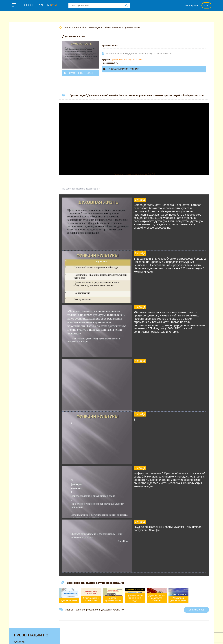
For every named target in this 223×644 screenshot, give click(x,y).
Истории (19, 78)
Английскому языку (26, 40)
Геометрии (21, 59)
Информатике (23, 74)
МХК (17, 102)
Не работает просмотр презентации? (87, 192)
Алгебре (19, 35)
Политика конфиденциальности (118, 639)
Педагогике (21, 121)
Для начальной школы (28, 69)
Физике (19, 136)
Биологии (20, 50)
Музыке (19, 97)
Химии (18, 150)
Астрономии (22, 45)
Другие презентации (27, 164)
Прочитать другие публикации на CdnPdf (137, 177)
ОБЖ (17, 107)
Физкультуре (22, 141)
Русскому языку (24, 126)
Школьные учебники (195, 639)
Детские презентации (28, 64)
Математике (22, 88)
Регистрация (192, 5)
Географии (21, 54)
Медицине (21, 93)
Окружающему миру (27, 117)
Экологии (20, 155)
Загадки (174, 639)
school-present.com (28, 637)
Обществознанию (25, 112)
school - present (40, 5)
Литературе (21, 83)
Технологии (21, 131)
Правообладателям (153, 639)
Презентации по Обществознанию (133, 60)
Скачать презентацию (127, 69)
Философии (22, 145)
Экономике (21, 160)
